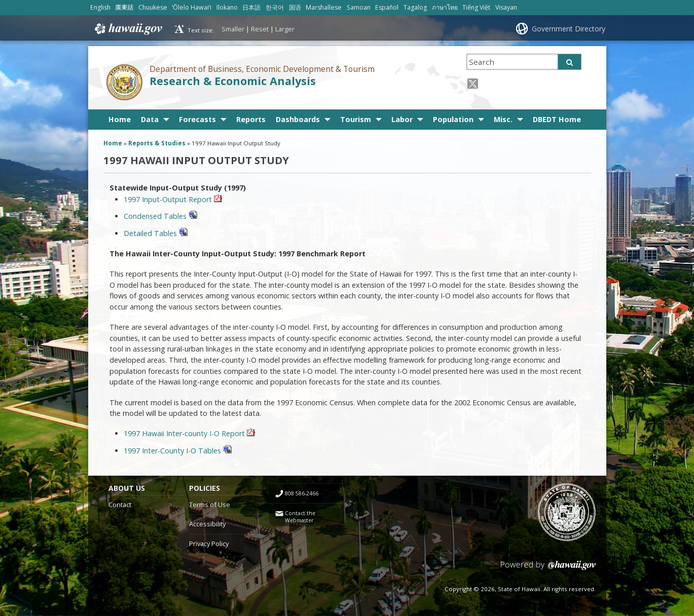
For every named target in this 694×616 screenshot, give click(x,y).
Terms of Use (210, 505)
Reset (260, 29)
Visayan (506, 7)
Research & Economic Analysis (233, 81)
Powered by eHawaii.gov (548, 569)
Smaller (233, 29)
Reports (251, 119)
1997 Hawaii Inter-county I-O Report (185, 433)
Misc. (503, 119)
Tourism (356, 119)
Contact (120, 505)
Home (120, 119)
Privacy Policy (209, 544)
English (100, 7)
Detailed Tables (156, 233)
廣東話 (124, 7)
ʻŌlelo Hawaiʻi (192, 7)
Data (150, 119)
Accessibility (207, 524)
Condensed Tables (160, 216)
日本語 (251, 7)
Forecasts (197, 119)
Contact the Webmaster (300, 517)
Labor (402, 119)
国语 (295, 7)
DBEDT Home (557, 119)
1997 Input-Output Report (169, 199)
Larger (285, 29)
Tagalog (415, 7)
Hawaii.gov (127, 29)
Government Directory (569, 29)
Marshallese (324, 7)
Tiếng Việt (476, 7)
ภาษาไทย (445, 7)
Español (387, 7)
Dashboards (298, 119)
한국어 (275, 7)
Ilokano (227, 7)
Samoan (359, 7)
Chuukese (153, 7)
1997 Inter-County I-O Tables (178, 451)
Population (453, 119)
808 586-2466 (302, 493)
